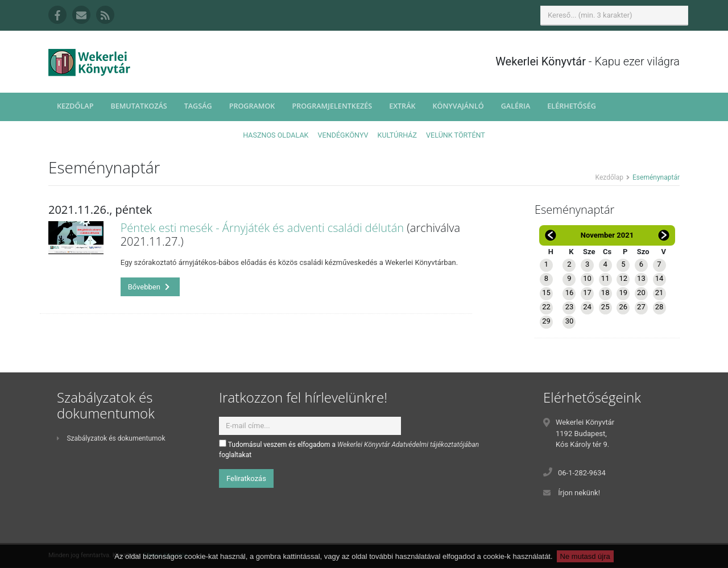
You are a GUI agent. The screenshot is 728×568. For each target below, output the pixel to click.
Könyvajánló (458, 106)
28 (659, 307)
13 (641, 278)
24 (587, 307)
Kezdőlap (75, 106)
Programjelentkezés (332, 106)
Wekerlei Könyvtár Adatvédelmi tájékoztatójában (408, 445)
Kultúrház (397, 135)
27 (641, 307)
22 (546, 307)
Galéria (516, 106)
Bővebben (149, 287)
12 (623, 278)
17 (587, 293)
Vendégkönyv (343, 135)
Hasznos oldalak (276, 135)
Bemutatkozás (138, 106)
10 (587, 278)
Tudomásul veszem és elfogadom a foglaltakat (349, 449)
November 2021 (607, 235)
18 (605, 293)
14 (659, 278)
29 (546, 321)
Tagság (198, 106)
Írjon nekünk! (579, 493)
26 (623, 307)
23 (570, 307)
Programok (252, 106)
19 (623, 293)
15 (546, 293)
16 (570, 293)
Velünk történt (456, 135)
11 (605, 278)
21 (659, 293)
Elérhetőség (572, 106)
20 (641, 293)
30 (570, 321)
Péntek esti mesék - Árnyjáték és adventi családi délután (262, 228)
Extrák (402, 106)
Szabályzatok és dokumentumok (111, 438)
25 (605, 307)
